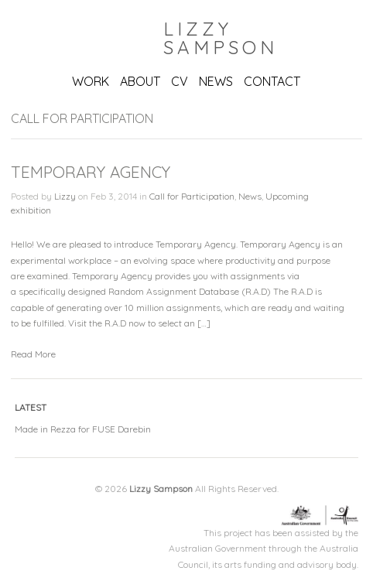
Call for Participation (192, 196)
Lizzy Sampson (221, 38)
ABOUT (140, 81)
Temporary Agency (91, 172)
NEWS (216, 81)
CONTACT (272, 81)
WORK (91, 81)
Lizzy (65, 196)
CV (180, 81)
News (250, 196)
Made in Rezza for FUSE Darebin (83, 429)
